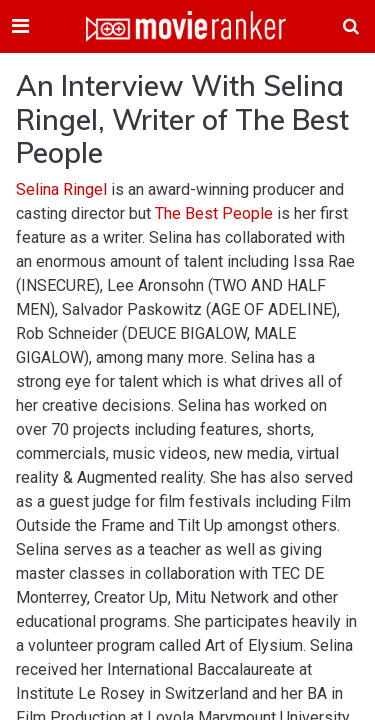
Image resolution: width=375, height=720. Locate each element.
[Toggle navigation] (20, 26)
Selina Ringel (61, 189)
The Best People (214, 213)
